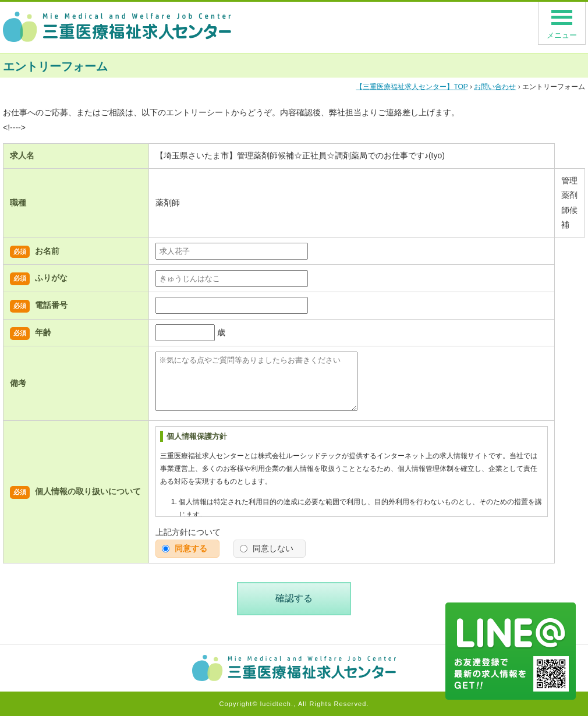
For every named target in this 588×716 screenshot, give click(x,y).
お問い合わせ (495, 87)
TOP (412, 87)
